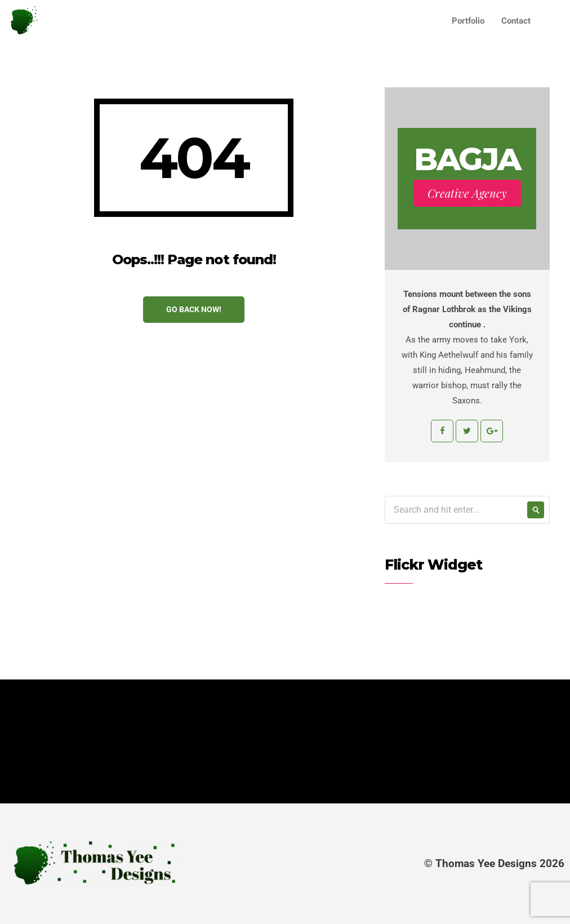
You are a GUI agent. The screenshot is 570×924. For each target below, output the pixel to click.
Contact (516, 21)
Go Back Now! (194, 309)
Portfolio (468, 21)
